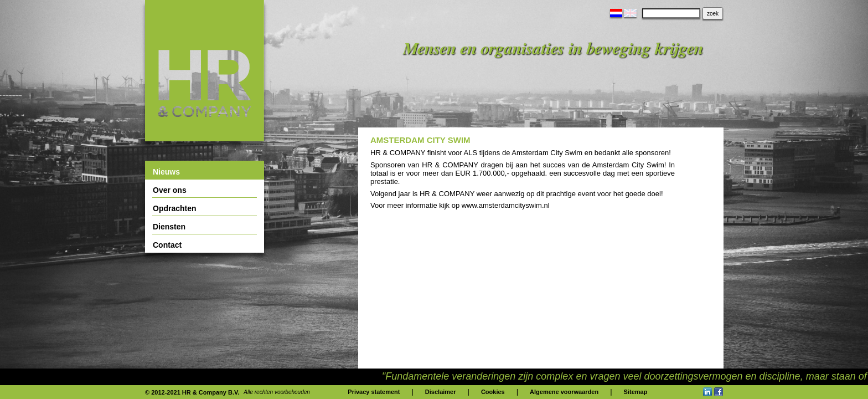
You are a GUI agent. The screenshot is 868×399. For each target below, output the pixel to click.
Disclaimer (441, 392)
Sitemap (636, 392)
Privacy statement (374, 392)
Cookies (493, 392)
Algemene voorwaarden (564, 392)
